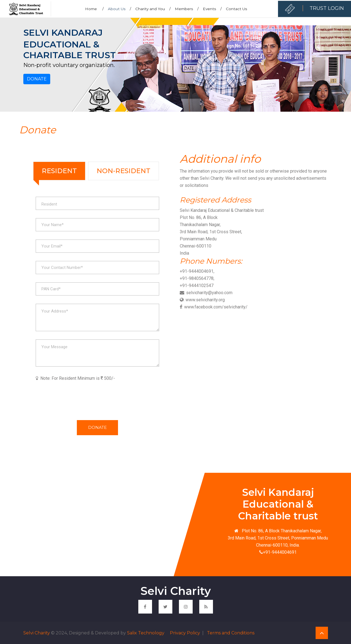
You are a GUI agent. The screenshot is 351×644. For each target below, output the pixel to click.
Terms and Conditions (230, 633)
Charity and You (153, 9)
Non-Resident (123, 171)
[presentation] (77, 399)
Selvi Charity (37, 633)
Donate (37, 79)
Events (212, 9)
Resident (59, 171)
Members (187, 9)
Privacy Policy (184, 633)
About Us (120, 9)
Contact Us (236, 9)
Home (94, 9)
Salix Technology (146, 633)
